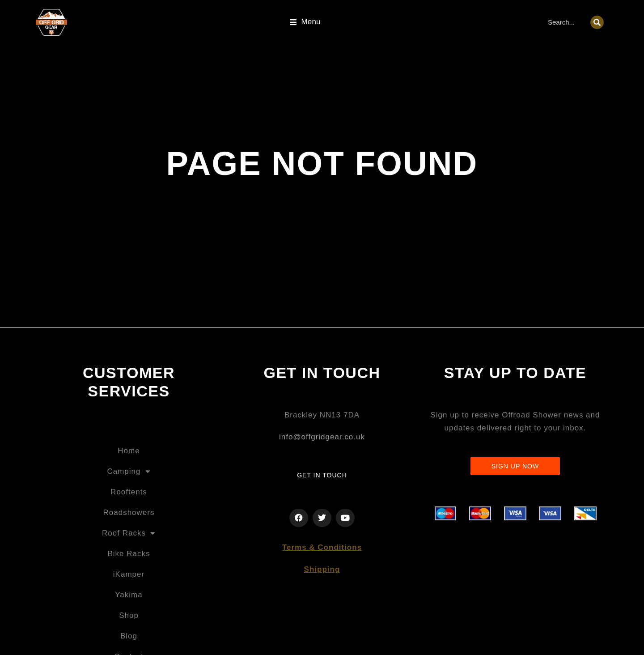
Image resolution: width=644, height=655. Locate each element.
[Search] (597, 22)
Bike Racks (129, 554)
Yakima (129, 595)
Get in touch (322, 475)
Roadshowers (129, 513)
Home (129, 451)
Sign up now (515, 466)
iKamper (129, 574)
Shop (129, 615)
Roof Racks (129, 533)
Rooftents (129, 492)
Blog (129, 636)
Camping (129, 471)
